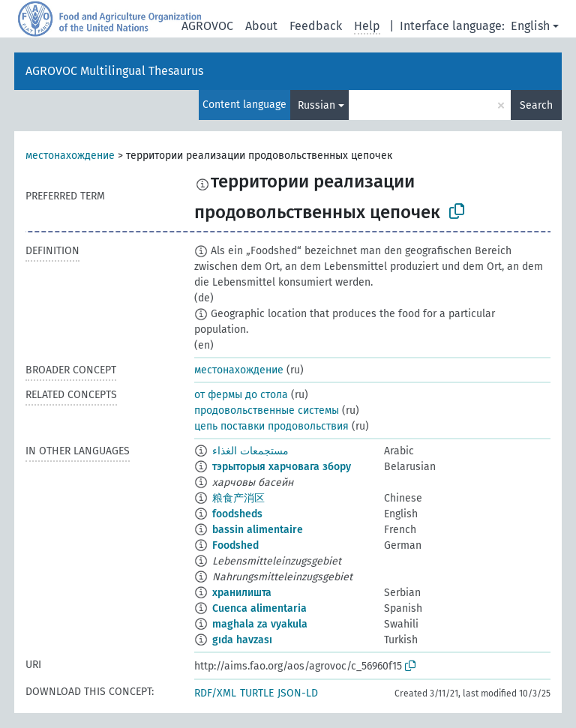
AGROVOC (207, 26)
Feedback (316, 26)
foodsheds (237, 514)
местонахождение (70, 156)
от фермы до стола (241, 395)
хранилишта (242, 593)
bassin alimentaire (258, 530)
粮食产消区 (238, 498)
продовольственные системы (267, 410)
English (530, 26)
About (261, 26)
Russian (316, 105)
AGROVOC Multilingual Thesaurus (114, 71)
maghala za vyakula (260, 624)
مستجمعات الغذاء (250, 451)
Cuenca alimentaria (259, 608)
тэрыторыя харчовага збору (282, 467)
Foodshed (235, 545)
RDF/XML (215, 693)
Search (536, 105)
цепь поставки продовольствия (271, 426)
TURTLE (257, 693)
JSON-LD (298, 693)
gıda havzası (242, 640)
